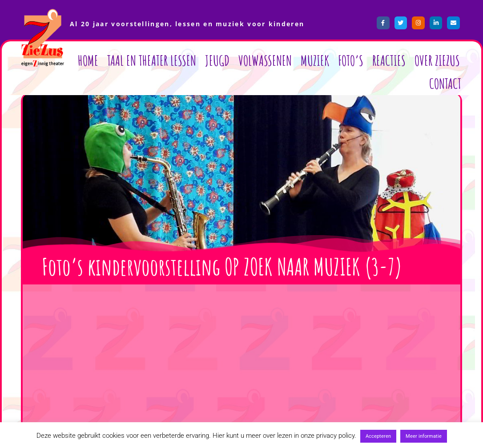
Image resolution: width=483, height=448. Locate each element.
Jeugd (217, 60)
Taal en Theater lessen (152, 60)
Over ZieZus (437, 60)
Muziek (315, 60)
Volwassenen (265, 60)
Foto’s (351, 60)
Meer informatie (424, 436)
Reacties (389, 60)
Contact (445, 83)
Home (88, 60)
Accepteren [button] (378, 436)
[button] (243, 294)
